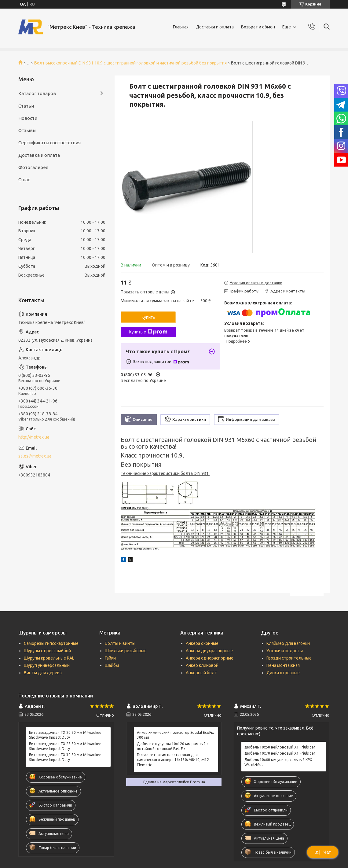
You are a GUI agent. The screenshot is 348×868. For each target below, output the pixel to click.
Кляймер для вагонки (288, 643)
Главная (181, 27)
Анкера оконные (202, 643)
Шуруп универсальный (47, 665)
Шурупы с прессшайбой (47, 651)
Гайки (110, 658)
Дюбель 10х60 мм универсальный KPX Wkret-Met (278, 762)
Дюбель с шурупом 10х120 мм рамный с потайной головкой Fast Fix (173, 746)
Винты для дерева (43, 673)
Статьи (26, 106)
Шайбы (112, 665)
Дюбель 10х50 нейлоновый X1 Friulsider (280, 747)
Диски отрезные (283, 673)
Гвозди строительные (289, 658)
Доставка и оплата (215, 27)
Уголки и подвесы (285, 651)
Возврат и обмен (258, 27)
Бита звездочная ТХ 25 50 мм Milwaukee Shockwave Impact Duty (65, 746)
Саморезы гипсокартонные (51, 643)
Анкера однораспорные (210, 658)
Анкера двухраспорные (209, 651)
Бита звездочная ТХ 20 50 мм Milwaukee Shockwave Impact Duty (65, 735)
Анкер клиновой (202, 665)
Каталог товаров (37, 93)
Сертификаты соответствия (49, 143)
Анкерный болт (201, 673)
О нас (24, 180)
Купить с (148, 332)
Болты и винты (120, 643)
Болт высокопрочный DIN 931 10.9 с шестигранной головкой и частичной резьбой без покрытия (130, 63)
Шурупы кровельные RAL (49, 658)
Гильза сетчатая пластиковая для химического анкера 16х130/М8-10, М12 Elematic (173, 760)
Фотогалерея (33, 167)
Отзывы (27, 130)
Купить (148, 317)
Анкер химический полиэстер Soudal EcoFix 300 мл (175, 735)
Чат (323, 852)
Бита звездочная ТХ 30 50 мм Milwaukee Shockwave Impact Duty (65, 757)
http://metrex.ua (34, 437)
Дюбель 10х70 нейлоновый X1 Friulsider (280, 753)
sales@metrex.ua (35, 456)
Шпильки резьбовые (126, 651)
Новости (28, 118)
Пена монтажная (283, 665)
